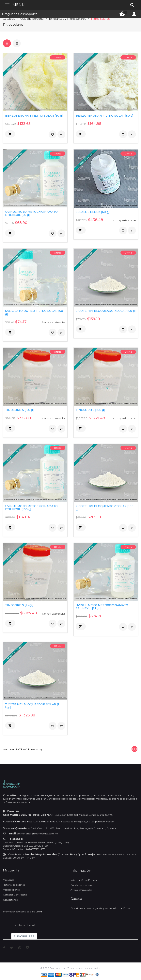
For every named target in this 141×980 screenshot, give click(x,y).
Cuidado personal (32, 19)
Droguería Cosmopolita (20, 14)
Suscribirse (24, 936)
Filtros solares (100, 19)
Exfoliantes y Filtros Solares (68, 19)
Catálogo (9, 19)
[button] (10, 134)
